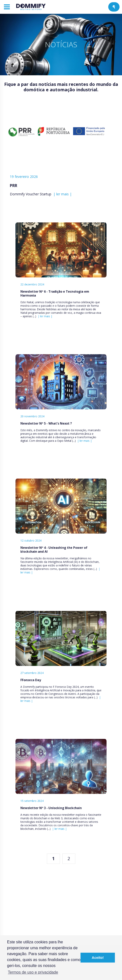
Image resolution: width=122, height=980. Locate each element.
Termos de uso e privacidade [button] (33, 972)
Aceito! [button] (98, 958)
